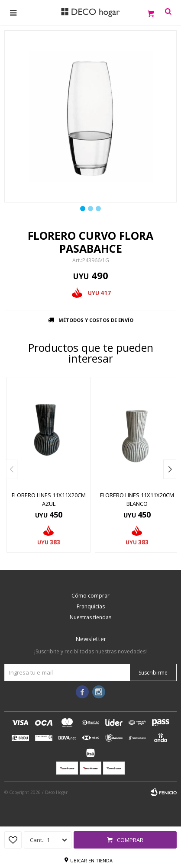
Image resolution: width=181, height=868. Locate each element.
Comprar (130, 840)
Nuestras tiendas (90, 617)
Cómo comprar (90, 596)
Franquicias (91, 606)
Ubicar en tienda (91, 860)
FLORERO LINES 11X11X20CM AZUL (49, 499)
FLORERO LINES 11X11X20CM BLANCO (137, 499)
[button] (170, 469)
